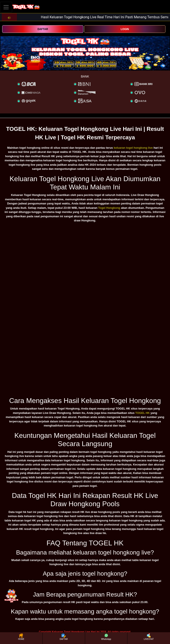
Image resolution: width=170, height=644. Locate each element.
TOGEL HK (143, 413)
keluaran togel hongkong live (133, 148)
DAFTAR (43, 29)
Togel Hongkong (109, 208)
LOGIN (125, 29)
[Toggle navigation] (6, 7)
